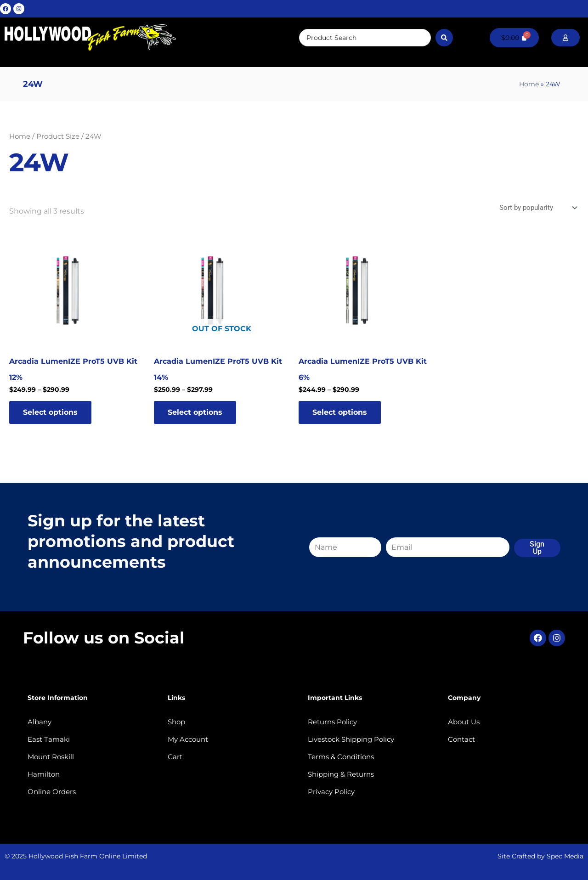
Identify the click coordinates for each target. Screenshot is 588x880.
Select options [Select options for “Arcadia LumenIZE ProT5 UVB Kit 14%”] (195, 412)
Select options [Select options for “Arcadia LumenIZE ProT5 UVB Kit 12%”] (50, 412)
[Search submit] (444, 38)
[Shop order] (537, 208)
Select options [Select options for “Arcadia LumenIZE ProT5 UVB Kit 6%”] (340, 412)
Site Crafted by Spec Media (540, 856)
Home (529, 84)
